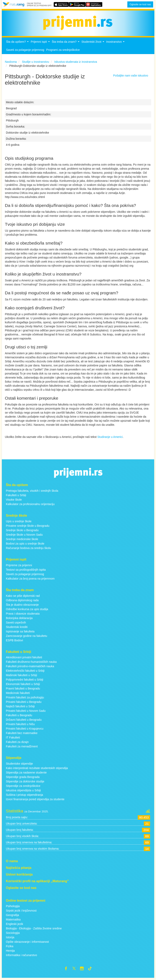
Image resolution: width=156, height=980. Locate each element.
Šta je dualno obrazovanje (22, 606)
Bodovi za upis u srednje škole (25, 545)
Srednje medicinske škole (22, 540)
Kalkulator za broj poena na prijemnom (30, 580)
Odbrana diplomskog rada (22, 601)
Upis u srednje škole (19, 522)
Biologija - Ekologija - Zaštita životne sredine (34, 930)
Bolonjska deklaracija (19, 619)
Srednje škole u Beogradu (22, 531)
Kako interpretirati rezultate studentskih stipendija (37, 769)
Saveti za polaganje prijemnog (25, 51)
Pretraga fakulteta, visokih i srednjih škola (32, 492)
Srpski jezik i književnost (21, 912)
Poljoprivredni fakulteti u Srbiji (25, 681)
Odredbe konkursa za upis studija (27, 610)
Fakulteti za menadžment (22, 748)
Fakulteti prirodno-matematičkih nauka (30, 667)
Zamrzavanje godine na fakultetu (27, 637)
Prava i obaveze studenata (23, 615)
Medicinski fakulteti (18, 694)
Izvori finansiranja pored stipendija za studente (35, 800)
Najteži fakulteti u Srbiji (20, 708)
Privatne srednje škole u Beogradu (28, 527)
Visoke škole (14, 501)
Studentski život (93, 44)
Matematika (13, 921)
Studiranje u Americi (110, 438)
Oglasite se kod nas (140, 4)
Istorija (10, 939)
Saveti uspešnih (16, 624)
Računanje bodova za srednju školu (28, 549)
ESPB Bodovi (14, 641)
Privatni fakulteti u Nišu (20, 725)
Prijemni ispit (41, 44)
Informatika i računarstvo (21, 956)
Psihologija (13, 907)
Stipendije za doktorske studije (25, 783)
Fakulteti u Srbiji (16, 496)
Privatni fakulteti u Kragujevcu (25, 730)
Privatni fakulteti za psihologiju (25, 699)
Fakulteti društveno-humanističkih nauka (31, 663)
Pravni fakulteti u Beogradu (23, 690)
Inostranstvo (116, 44)
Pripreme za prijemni (19, 566)
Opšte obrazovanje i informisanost (27, 943)
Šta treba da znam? (66, 44)
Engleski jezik (15, 925)
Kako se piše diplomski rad (23, 597)
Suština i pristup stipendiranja (24, 796)
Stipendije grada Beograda (23, 778)
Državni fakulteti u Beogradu (24, 721)
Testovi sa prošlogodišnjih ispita (26, 571)
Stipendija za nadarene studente (26, 774)
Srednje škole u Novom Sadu (24, 536)
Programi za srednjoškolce (63, 51)
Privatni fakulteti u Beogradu (24, 703)
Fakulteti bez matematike (22, 734)
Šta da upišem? (18, 44)
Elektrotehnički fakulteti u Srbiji (25, 672)
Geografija (12, 916)
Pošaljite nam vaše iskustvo (131, 77)
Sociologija (13, 934)
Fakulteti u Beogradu (19, 716)
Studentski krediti (17, 628)
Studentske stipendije (19, 765)
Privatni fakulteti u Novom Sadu (26, 712)
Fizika (10, 947)
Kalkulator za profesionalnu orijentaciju (30, 505)
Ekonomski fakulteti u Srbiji (23, 685)
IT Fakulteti (13, 739)
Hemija (10, 952)
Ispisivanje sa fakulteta (20, 632)
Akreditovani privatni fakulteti (24, 659)
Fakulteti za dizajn (17, 743)
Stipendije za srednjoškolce (23, 787)
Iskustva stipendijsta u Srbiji (23, 792)
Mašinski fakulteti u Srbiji (21, 676)
